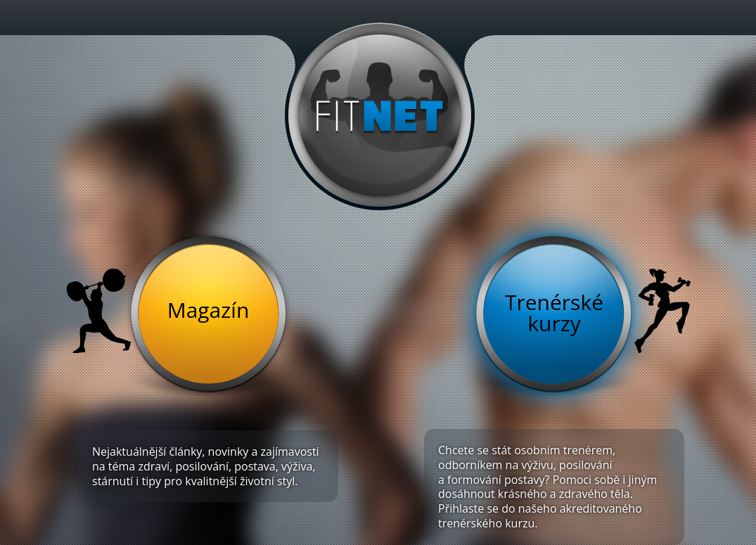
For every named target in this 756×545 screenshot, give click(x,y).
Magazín (209, 310)
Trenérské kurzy (554, 313)
